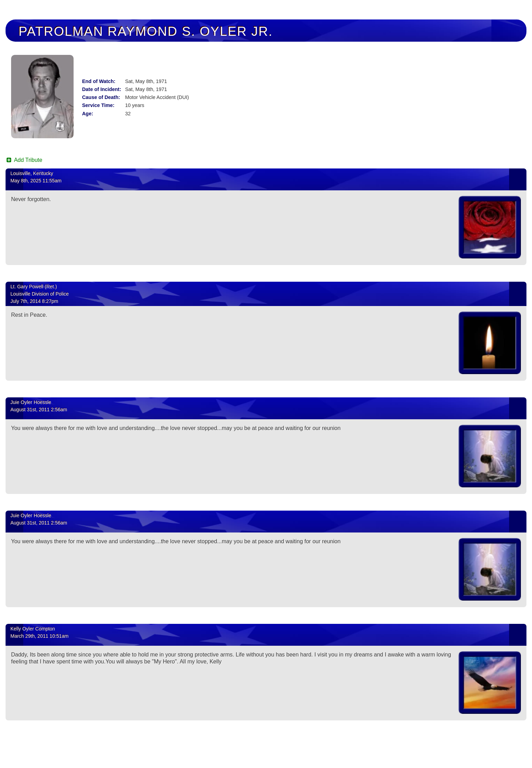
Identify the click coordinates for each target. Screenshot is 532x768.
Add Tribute (24, 160)
